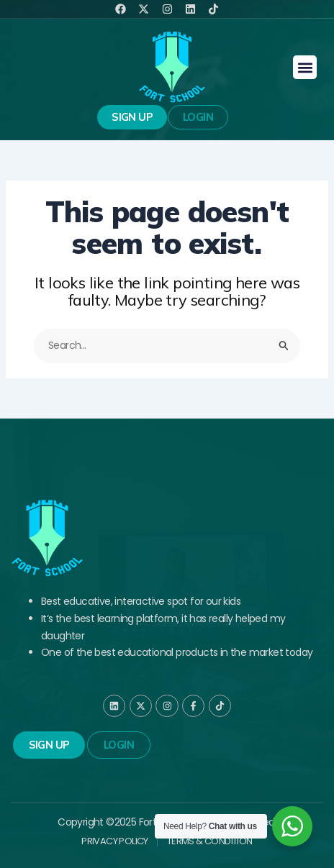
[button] (305, 67)
